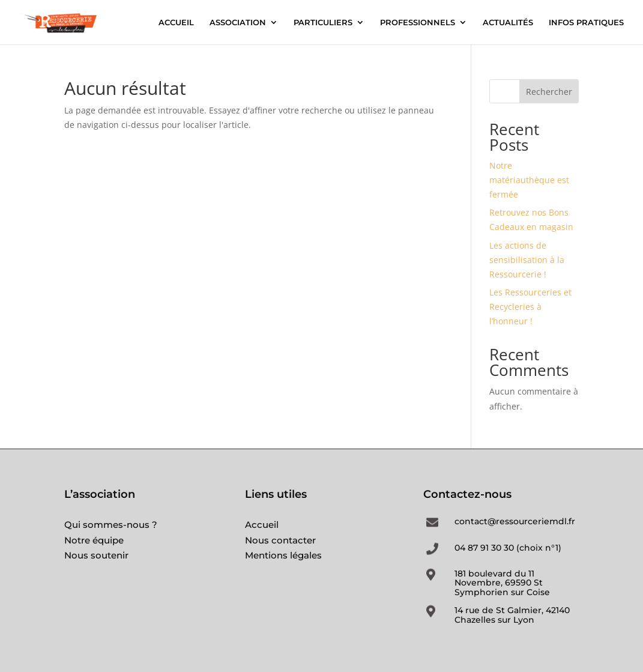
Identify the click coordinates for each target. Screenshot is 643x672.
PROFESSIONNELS (418, 23)
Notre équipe (94, 540)
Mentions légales (283, 555)
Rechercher (549, 92)
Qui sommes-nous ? (111, 525)
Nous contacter (280, 540)
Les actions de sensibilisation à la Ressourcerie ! (527, 260)
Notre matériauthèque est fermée (529, 180)
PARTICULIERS (323, 23)
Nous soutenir (96, 555)
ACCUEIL (176, 23)
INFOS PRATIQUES (586, 23)
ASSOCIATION (238, 23)
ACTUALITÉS (508, 23)
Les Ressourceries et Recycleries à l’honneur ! (530, 307)
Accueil (262, 525)
